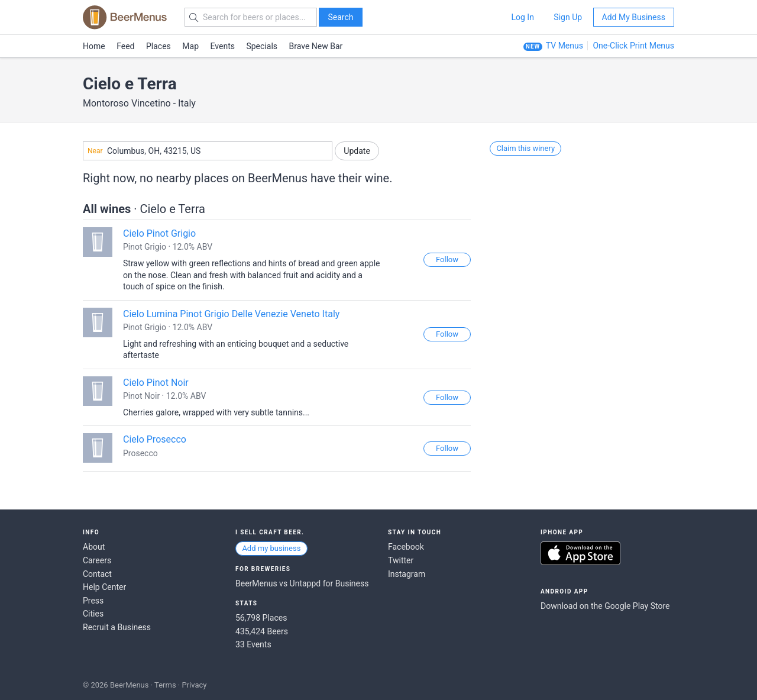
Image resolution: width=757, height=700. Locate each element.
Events (223, 46)
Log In (522, 17)
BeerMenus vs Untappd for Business (302, 583)
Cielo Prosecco (155, 439)
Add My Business (634, 17)
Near (95, 151)
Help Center (104, 587)
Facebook (406, 547)
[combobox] (208, 151)
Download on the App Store (580, 553)
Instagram (407, 574)
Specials (262, 46)
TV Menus (564, 46)
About (94, 547)
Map (190, 46)
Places (158, 46)
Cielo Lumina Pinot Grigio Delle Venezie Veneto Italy (231, 314)
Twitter (401, 560)
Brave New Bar (316, 46)
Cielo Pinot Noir (156, 383)
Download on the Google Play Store (605, 606)
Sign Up (568, 17)
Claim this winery (525, 148)
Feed (125, 46)
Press (93, 601)
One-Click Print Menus (633, 46)
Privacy (194, 685)
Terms (165, 685)
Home (94, 46)
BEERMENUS (125, 17)
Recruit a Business (117, 627)
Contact (97, 574)
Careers (97, 560)
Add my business (271, 548)
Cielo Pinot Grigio (159, 233)
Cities (93, 614)
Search (340, 17)
